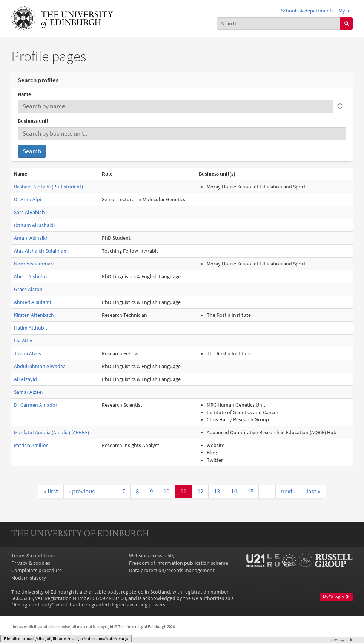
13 (217, 491)
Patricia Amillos (31, 445)
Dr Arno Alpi (28, 200)
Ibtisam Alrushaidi (34, 225)
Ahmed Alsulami (32, 302)
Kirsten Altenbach (34, 315)
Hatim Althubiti (31, 328)
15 (250, 491)
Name (24, 94)
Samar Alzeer (29, 392)
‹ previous (82, 491)
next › (288, 491)
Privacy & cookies (31, 563)
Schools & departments (307, 11)
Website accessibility (152, 556)
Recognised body (33, 605)
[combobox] (279, 24)
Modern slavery (29, 578)
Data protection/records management (172, 570)
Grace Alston (28, 289)
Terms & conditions (33, 556)
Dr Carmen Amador (36, 405)
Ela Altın (23, 341)
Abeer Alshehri (30, 277)
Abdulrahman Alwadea (40, 366)
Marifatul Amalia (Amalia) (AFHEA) (51, 433)
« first (51, 491)
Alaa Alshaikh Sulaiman (40, 251)
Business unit (33, 121)
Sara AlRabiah (29, 212)
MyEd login (336, 597)
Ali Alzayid (25, 379)
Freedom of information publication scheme (179, 563)
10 (166, 491)
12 (200, 491)
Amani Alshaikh (31, 238)
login (342, 640)
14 (234, 491)
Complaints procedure (37, 570)
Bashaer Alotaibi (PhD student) (48, 187)
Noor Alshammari (34, 264)
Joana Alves (28, 354)
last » (313, 491)
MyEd (345, 11)
